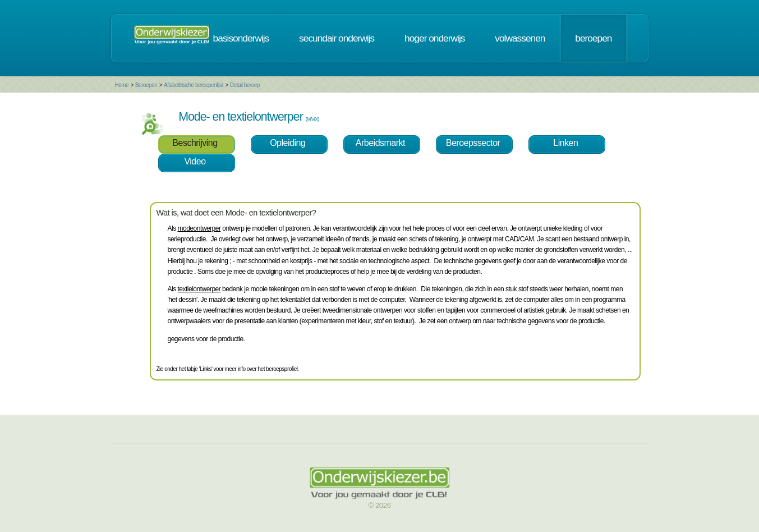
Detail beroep (245, 85)
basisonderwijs (241, 38)
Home (122, 85)
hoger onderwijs (434, 38)
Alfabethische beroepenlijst (194, 85)
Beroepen (146, 85)
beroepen (593, 38)
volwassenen (520, 38)
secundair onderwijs (337, 38)
